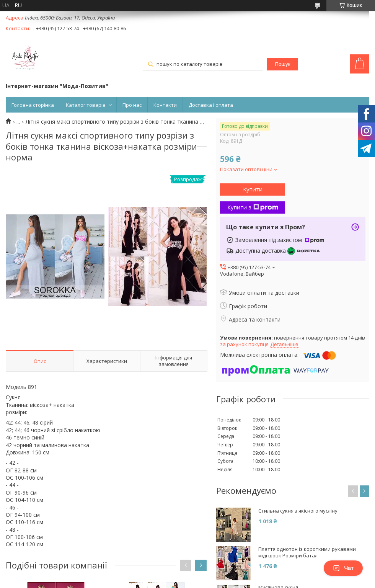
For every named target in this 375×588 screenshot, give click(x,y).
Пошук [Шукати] (282, 64)
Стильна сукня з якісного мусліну (298, 511)
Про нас (132, 105)
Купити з (253, 207)
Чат (343, 568)
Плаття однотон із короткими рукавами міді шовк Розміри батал (307, 552)
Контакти (165, 105)
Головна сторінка (33, 105)
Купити (253, 189)
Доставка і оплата (211, 105)
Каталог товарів (86, 105)
